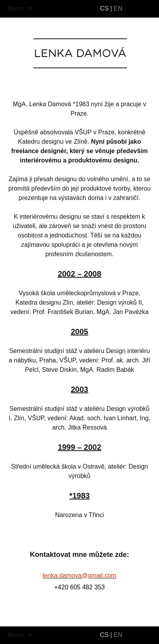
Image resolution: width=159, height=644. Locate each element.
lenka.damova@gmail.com (79, 575)
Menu (16, 8)
